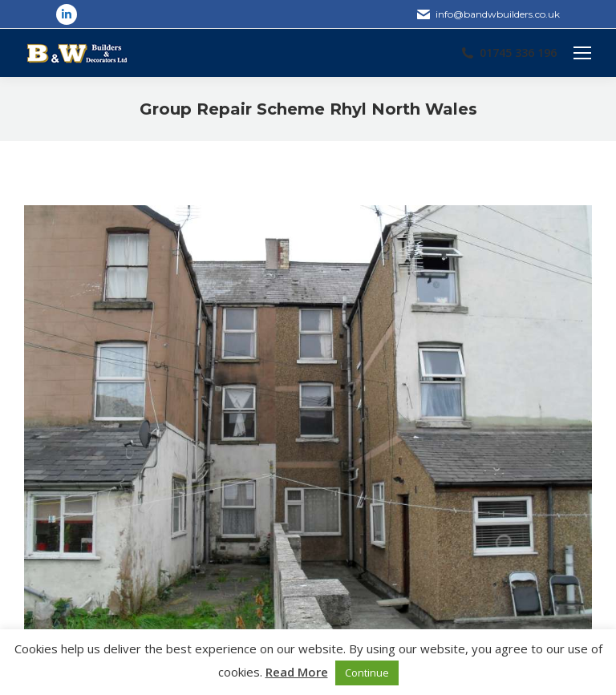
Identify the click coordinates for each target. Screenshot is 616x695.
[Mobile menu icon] (582, 53)
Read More (297, 672)
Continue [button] (367, 673)
